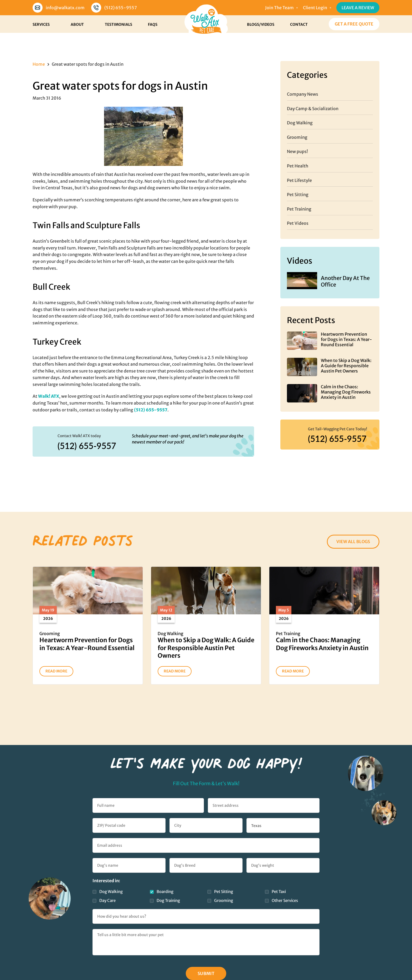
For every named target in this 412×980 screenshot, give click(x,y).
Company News (303, 94)
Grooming (297, 137)
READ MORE (56, 671)
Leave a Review (358, 8)
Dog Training (168, 900)
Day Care (107, 900)
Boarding (165, 892)
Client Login (315, 8)
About (77, 24)
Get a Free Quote (354, 24)
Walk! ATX (49, 396)
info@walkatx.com (65, 8)
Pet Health (298, 166)
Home (39, 64)
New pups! (297, 151)
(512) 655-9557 (121, 8)
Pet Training (299, 209)
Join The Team (279, 8)
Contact (299, 24)
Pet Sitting (298, 195)
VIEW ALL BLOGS (353, 542)
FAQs (153, 24)
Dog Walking (300, 123)
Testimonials (119, 24)
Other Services (285, 900)
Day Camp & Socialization (313, 109)
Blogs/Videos (261, 24)
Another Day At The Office (345, 281)
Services (41, 24)
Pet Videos (298, 223)
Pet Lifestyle (299, 180)
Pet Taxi (279, 892)
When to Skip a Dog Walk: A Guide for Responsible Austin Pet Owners (346, 366)
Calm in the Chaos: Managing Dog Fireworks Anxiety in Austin (346, 392)
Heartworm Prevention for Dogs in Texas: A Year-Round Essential (346, 339)
